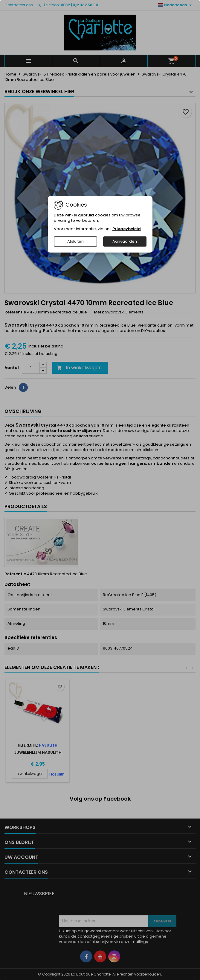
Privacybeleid (127, 229)
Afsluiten (75, 241)
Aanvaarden (125, 241)
